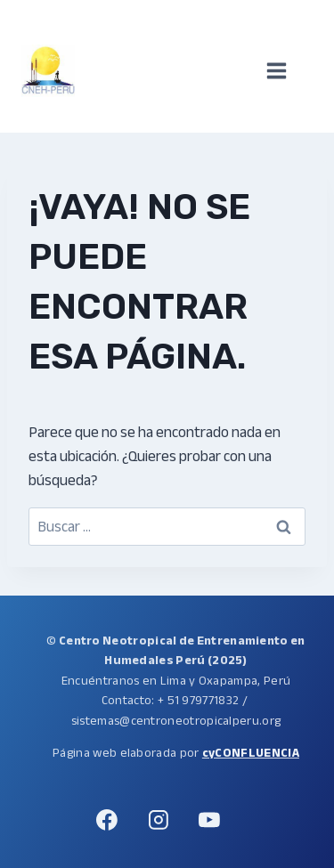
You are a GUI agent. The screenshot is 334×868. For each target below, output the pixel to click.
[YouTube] (209, 820)
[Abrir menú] (285, 71)
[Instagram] (159, 820)
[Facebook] (108, 820)
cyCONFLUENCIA (251, 753)
